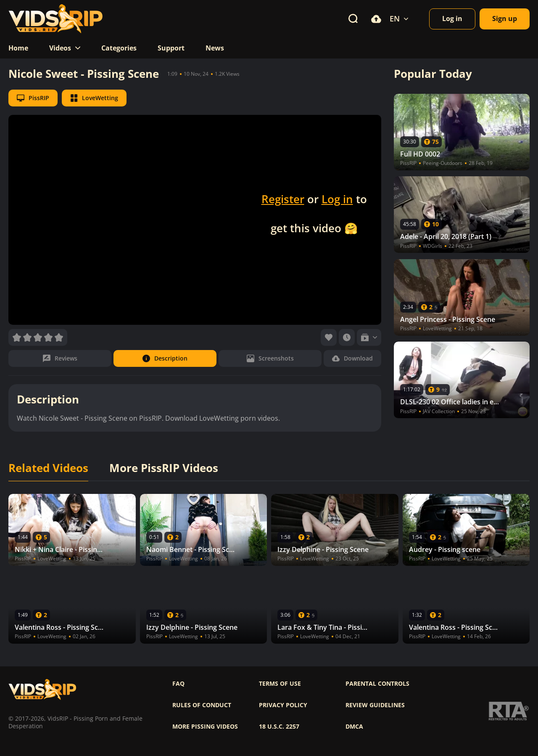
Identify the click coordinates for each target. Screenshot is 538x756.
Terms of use (280, 684)
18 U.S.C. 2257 (279, 727)
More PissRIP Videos (164, 468)
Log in (337, 199)
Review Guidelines (375, 705)
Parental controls (377, 684)
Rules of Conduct (202, 705)
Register (283, 199)
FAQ (178, 684)
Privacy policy (283, 705)
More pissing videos (205, 727)
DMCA (354, 727)
